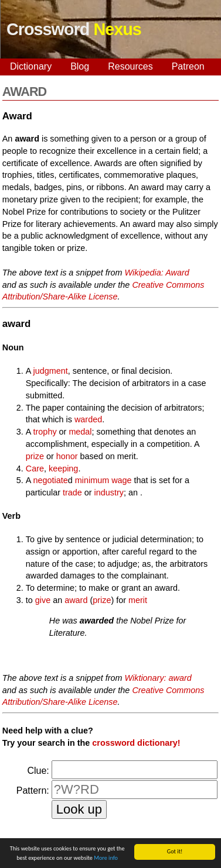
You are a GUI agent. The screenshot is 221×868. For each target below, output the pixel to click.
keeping (63, 469)
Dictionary (31, 66)
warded (88, 419)
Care (35, 469)
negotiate (51, 480)
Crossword (74, 29)
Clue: (38, 771)
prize (35, 456)
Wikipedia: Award (157, 273)
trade (72, 492)
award (76, 600)
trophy (45, 432)
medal (80, 432)
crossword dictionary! (136, 743)
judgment (51, 371)
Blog (80, 66)
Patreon (188, 66)
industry (109, 492)
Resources (130, 66)
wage (121, 480)
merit (138, 600)
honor (67, 456)
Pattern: (33, 790)
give (43, 600)
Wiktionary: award (158, 678)
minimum (92, 480)
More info (106, 859)
